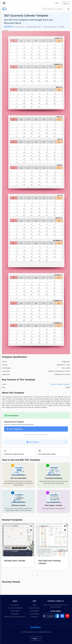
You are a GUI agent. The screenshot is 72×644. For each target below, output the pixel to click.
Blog (34, 605)
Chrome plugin (35, 614)
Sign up (66, 3)
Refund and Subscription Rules (15, 617)
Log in (57, 3)
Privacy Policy (15, 611)
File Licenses (15, 605)
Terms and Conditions (15, 608)
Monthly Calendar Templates (60, 384)
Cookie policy (15, 614)
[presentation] (32, 575)
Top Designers (35, 611)
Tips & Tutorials (34, 608)
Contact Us (35, 617)
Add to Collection (33, 442)
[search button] (69, 9)
